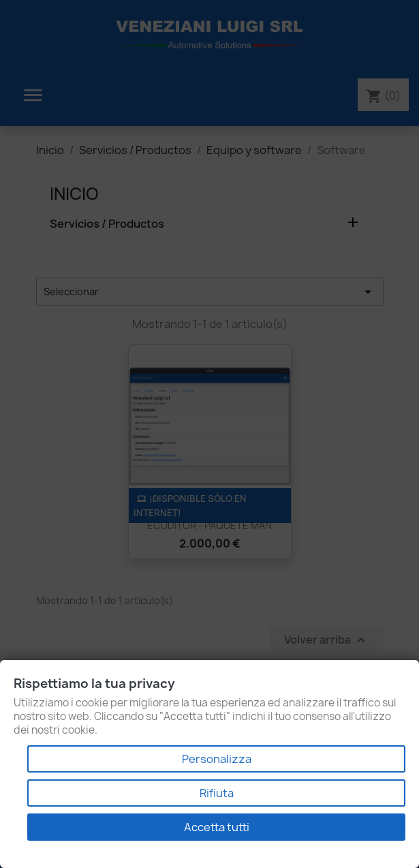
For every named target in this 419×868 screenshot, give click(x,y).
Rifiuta (217, 793)
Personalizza (217, 759)
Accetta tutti (217, 827)
